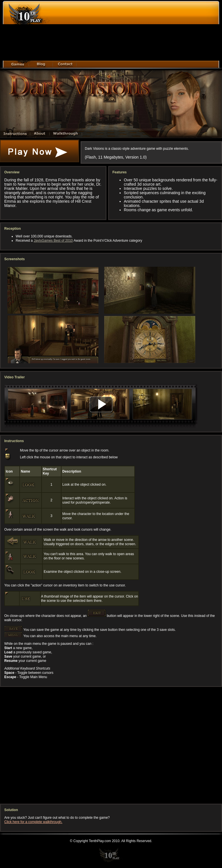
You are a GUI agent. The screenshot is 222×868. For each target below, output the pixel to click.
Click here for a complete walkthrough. (33, 822)
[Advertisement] (121, 32)
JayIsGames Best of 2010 (53, 241)
